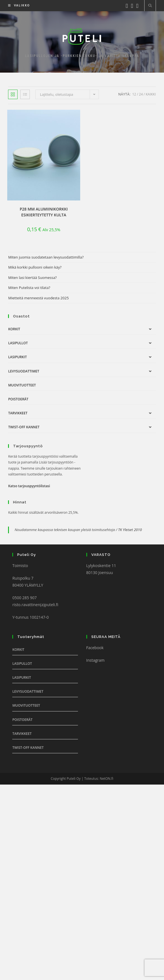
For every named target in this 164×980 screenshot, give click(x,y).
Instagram (96, 660)
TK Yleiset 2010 (130, 530)
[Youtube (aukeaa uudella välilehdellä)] (139, 5)
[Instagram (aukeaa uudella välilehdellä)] (134, 5)
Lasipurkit (17, 357)
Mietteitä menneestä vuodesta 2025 (38, 298)
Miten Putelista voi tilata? (29, 288)
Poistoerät (18, 399)
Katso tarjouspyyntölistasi (29, 486)
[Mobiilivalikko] (17, 5)
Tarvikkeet (18, 413)
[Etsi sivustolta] (150, 6)
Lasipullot (18, 343)
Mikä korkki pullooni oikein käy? (35, 267)
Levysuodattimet (24, 371)
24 (141, 94)
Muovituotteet (22, 385)
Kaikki (151, 94)
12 (134, 94)
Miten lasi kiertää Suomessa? (32, 278)
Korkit (14, 329)
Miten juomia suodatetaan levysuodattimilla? (46, 257)
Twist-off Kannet (24, 427)
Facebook (95, 648)
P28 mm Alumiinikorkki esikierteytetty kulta (44, 212)
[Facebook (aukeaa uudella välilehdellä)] (128, 5)
